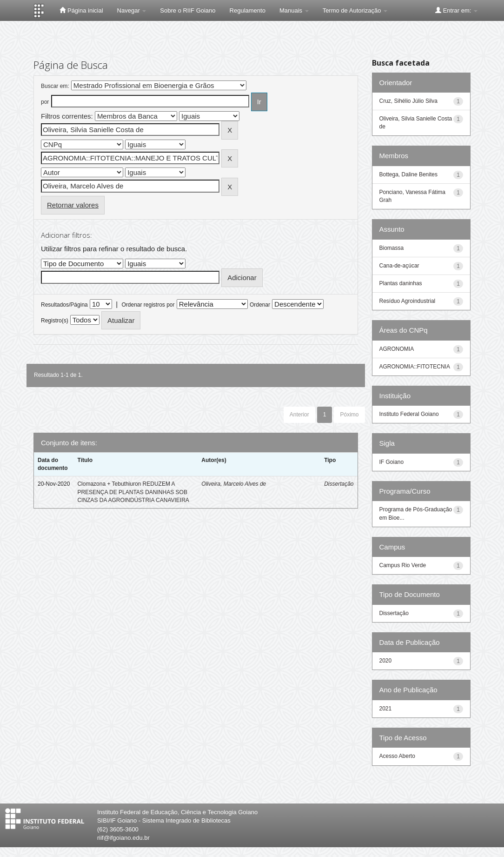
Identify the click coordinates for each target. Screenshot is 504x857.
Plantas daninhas (401, 283)
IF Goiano (392, 462)
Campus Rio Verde (403, 565)
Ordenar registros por (148, 305)
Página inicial (81, 10)
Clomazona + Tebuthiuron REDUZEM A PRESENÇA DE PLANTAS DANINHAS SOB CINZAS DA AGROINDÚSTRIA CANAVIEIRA (133, 492)
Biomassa (392, 248)
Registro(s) (55, 321)
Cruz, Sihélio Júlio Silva (408, 101)
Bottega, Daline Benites (408, 174)
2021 (386, 709)
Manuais (294, 10)
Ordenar (260, 305)
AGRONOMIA (397, 349)
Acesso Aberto (397, 756)
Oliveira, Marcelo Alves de (234, 484)
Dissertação (339, 484)
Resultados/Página (64, 305)
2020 (386, 661)
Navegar (132, 10)
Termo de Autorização (355, 10)
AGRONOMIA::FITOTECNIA (415, 367)
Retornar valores (73, 205)
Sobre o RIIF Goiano (188, 10)
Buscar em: (55, 86)
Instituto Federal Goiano (409, 414)
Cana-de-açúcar (399, 266)
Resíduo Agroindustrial (408, 301)
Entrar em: (456, 10)
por (45, 102)
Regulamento (248, 10)
